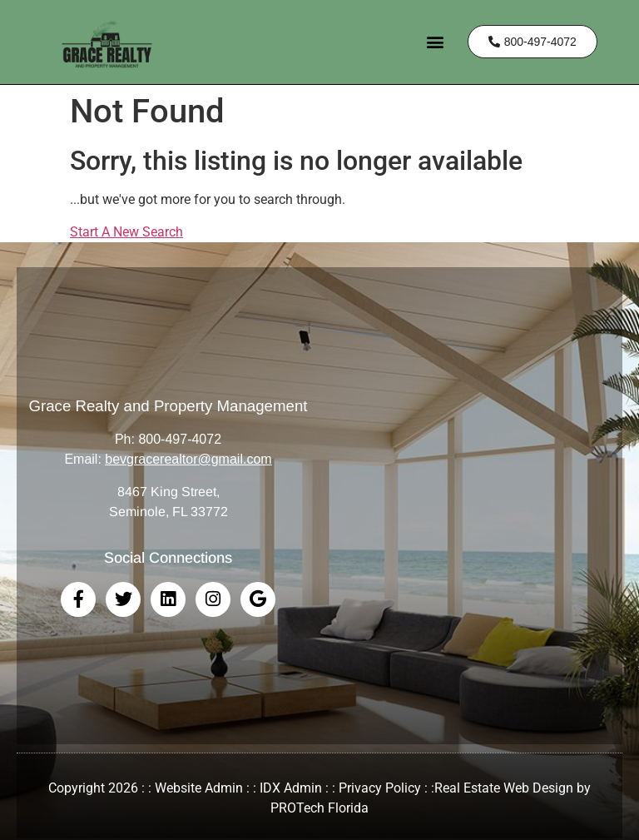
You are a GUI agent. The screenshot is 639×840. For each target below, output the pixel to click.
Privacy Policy (380, 788)
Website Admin (199, 788)
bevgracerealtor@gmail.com (188, 459)
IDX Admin (291, 788)
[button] (436, 42)
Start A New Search (126, 232)
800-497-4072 (180, 439)
